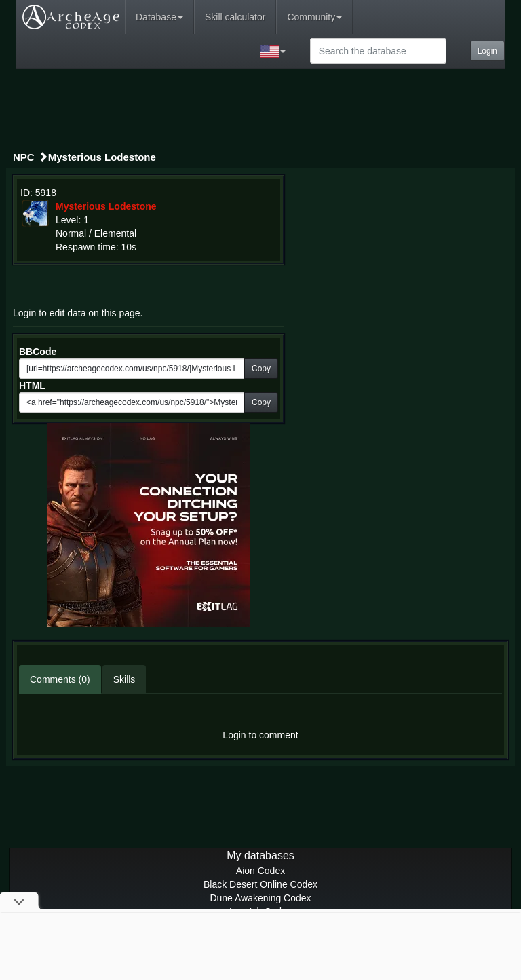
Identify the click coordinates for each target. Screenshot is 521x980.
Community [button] (314, 17)
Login (487, 51)
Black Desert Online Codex (260, 884)
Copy (261, 369)
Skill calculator (235, 17)
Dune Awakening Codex (260, 898)
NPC (24, 157)
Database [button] (159, 17)
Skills (124, 679)
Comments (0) (60, 679)
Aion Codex (260, 871)
